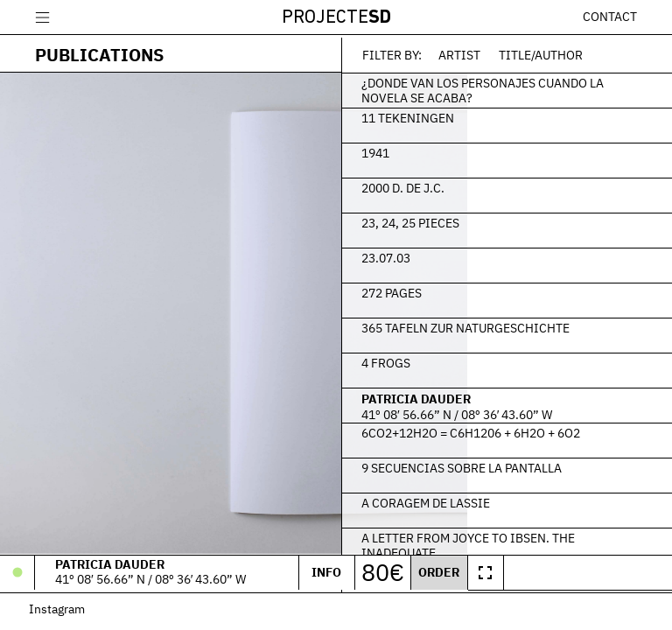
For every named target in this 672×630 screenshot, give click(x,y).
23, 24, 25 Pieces (489, 220)
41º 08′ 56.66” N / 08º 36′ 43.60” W (535, 412)
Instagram (63, 613)
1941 (454, 150)
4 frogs (465, 360)
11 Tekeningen (486, 115)
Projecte (336, 18)
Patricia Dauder (495, 396)
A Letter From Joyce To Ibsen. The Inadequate (534, 542)
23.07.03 (465, 255)
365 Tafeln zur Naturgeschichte (544, 325)
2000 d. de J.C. (482, 185)
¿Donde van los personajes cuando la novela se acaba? (530, 87)
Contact (610, 17)
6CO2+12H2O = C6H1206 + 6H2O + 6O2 (537, 437)
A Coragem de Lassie (504, 500)
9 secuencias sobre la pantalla (540, 465)
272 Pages (470, 290)
